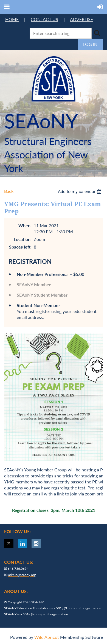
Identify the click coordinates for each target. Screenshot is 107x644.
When (24, 225)
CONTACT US (44, 19)
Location (22, 239)
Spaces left (20, 247)
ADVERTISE (81, 19)
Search (97, 33)
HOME (12, 19)
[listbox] (80, 192)
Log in (90, 44)
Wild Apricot (47, 637)
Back (9, 191)
